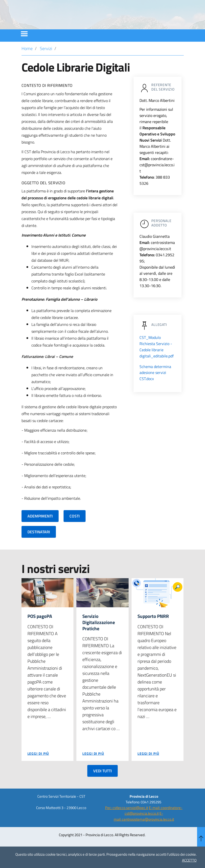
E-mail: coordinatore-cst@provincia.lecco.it (154, 825)
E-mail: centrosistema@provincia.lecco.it (144, 831)
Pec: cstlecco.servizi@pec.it (127, 822)
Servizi (46, 62)
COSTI (75, 529)
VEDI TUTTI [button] (102, 785)
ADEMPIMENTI (40, 529)
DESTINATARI (39, 545)
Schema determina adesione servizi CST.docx (155, 386)
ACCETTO (189, 860)
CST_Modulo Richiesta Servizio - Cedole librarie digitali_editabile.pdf (157, 360)
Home (27, 62)
